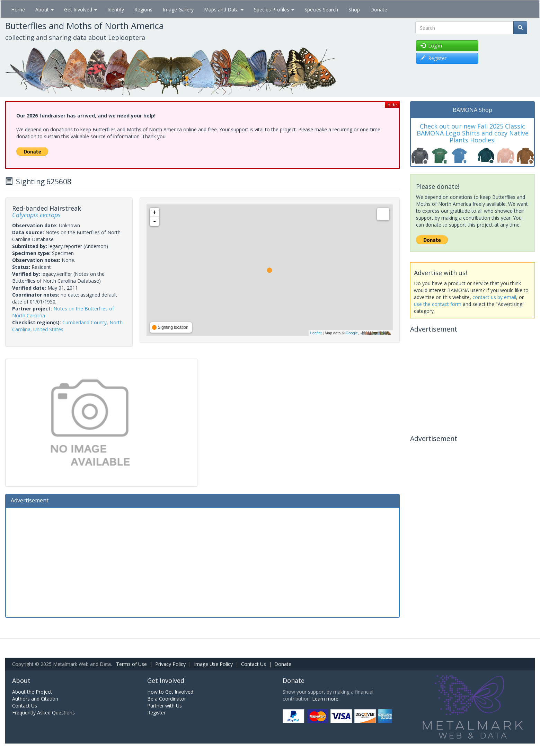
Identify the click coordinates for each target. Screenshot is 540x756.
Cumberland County (85, 322)
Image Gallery (178, 10)
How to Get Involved (170, 692)
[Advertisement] (202, 562)
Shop (354, 10)
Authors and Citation (35, 699)
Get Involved (81, 10)
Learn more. (326, 699)
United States (48, 329)
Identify (116, 10)
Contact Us (254, 664)
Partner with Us (165, 706)
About (45, 10)
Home (18, 10)
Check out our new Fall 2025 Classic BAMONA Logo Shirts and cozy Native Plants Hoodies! (473, 133)
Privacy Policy (170, 664)
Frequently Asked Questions (43, 713)
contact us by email (494, 297)
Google (352, 333)
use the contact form (438, 304)
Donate (379, 10)
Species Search (321, 10)
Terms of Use (131, 664)
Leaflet (316, 333)
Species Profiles (274, 10)
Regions (143, 10)
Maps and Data (224, 10)
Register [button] (433, 58)
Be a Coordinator (167, 699)
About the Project (32, 692)
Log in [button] (431, 46)
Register (156, 713)
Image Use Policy (213, 664)
